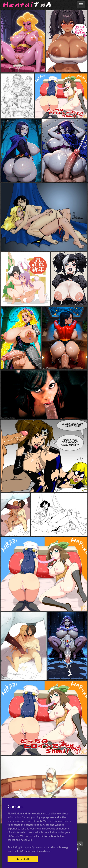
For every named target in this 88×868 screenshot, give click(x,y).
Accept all (23, 859)
